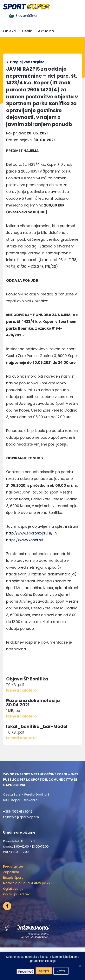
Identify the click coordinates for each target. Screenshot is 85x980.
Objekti (9, 31)
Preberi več (25, 972)
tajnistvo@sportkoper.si (21, 817)
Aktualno (46, 31)
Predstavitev (13, 866)
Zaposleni (11, 872)
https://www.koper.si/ (25, 540)
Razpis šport (13, 878)
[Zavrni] (80, 966)
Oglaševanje (13, 889)
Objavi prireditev (16, 894)
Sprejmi (44, 971)
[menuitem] (23, 16)
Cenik (27, 31)
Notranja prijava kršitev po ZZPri (29, 883)
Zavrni (61, 971)
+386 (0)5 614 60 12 (18, 811)
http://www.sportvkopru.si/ (29, 533)
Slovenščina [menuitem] (26, 16)
